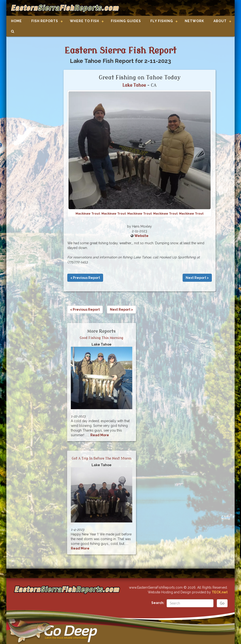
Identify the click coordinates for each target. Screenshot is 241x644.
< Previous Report (85, 278)
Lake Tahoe (134, 85)
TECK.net (220, 592)
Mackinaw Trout (88, 214)
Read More (100, 435)
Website (141, 236)
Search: (158, 603)
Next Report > (197, 278)
